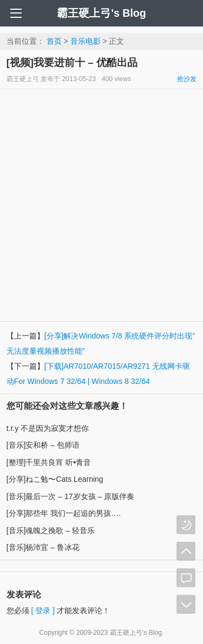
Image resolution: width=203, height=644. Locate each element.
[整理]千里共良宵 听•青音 (49, 462)
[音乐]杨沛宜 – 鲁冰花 (43, 547)
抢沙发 (187, 79)
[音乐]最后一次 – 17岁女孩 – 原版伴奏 (70, 496)
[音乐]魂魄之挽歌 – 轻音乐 (51, 530)
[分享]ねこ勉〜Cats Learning (55, 479)
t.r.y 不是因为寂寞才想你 (48, 428)
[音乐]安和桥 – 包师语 (43, 445)
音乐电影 (86, 41)
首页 (54, 41)
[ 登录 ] (43, 610)
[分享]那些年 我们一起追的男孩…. (64, 513)
